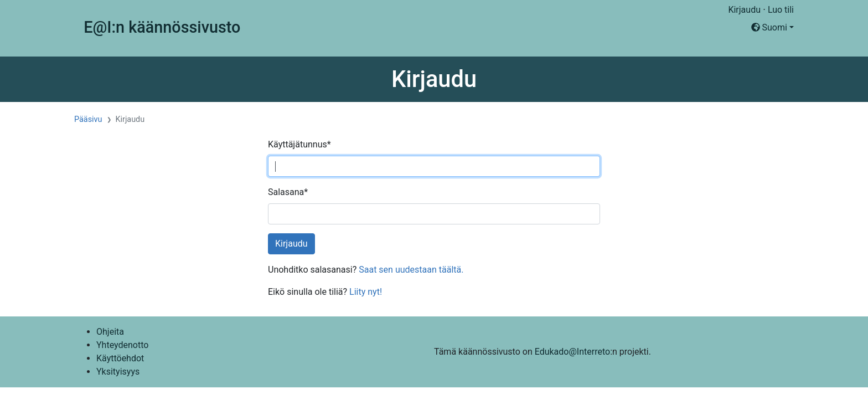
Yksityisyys (118, 372)
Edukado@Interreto (572, 352)
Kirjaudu (744, 10)
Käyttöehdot (120, 358)
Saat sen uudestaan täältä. (411, 270)
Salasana (288, 192)
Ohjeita (110, 332)
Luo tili (781, 10)
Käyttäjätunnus (299, 144)
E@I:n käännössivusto (162, 27)
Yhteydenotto (122, 345)
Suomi (769, 27)
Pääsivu (88, 119)
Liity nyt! (366, 292)
